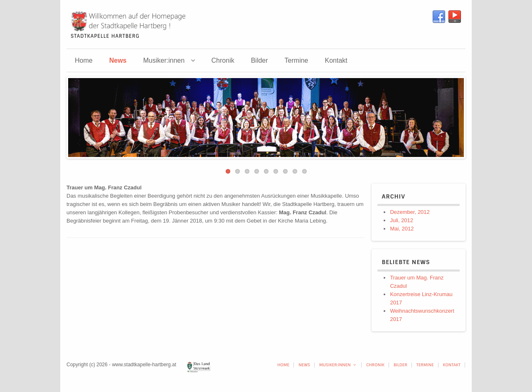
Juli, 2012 (401, 220)
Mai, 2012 (402, 229)
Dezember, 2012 (410, 212)
